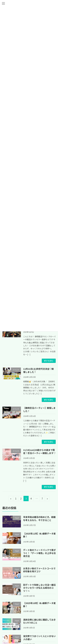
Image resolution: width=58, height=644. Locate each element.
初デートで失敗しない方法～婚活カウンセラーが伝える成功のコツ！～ (39, 588)
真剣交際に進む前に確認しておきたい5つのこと (39, 621)
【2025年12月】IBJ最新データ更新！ (39, 535)
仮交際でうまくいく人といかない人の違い (39, 638)
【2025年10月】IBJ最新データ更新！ (39, 605)
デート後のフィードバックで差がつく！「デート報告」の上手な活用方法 (39, 553)
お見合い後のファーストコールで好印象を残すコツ (39, 570)
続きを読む (49, 361)
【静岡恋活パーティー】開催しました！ (39, 409)
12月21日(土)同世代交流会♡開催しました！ (38, 370)
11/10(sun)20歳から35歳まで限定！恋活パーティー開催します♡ (39, 451)
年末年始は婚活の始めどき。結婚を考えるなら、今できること (39, 519)
